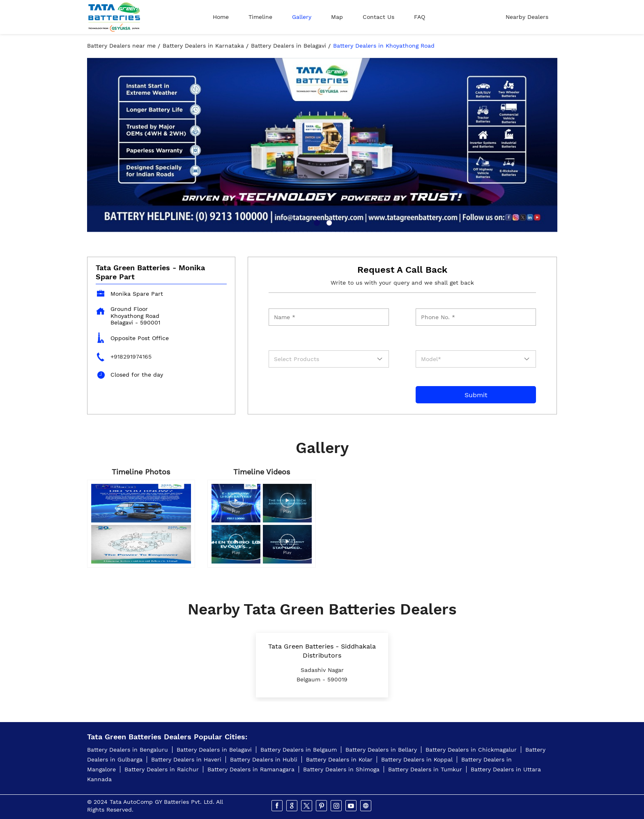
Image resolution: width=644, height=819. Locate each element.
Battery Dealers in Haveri (186, 759)
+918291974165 (131, 357)
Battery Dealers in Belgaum (299, 750)
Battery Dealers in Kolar (339, 759)
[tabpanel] (322, 145)
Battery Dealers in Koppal (417, 759)
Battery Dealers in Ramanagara (251, 769)
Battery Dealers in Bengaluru (128, 750)
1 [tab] (316, 222)
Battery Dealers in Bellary (381, 750)
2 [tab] (328, 222)
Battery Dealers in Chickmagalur (471, 750)
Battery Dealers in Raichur (162, 769)
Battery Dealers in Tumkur (425, 769)
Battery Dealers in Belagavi (214, 750)
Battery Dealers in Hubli (264, 759)
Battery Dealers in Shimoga (341, 769)
